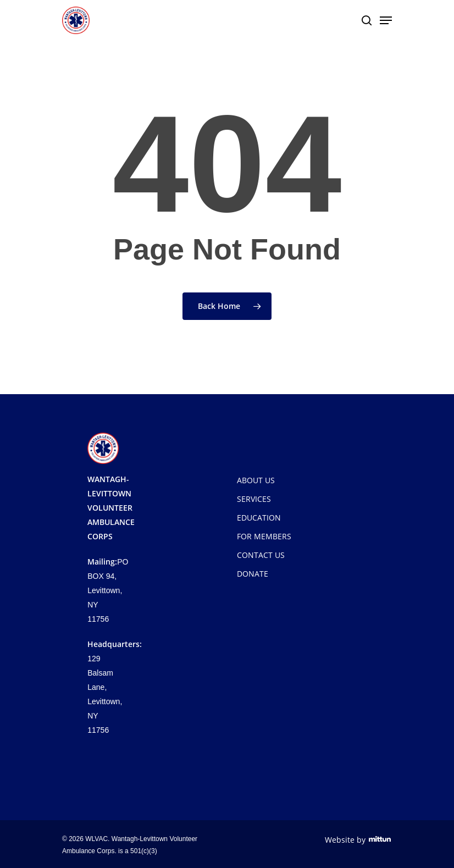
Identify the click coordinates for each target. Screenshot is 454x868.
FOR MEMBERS (264, 536)
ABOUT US (256, 480)
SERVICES (254, 499)
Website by (358, 840)
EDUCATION (259, 518)
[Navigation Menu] (386, 20)
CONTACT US (261, 555)
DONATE (253, 574)
